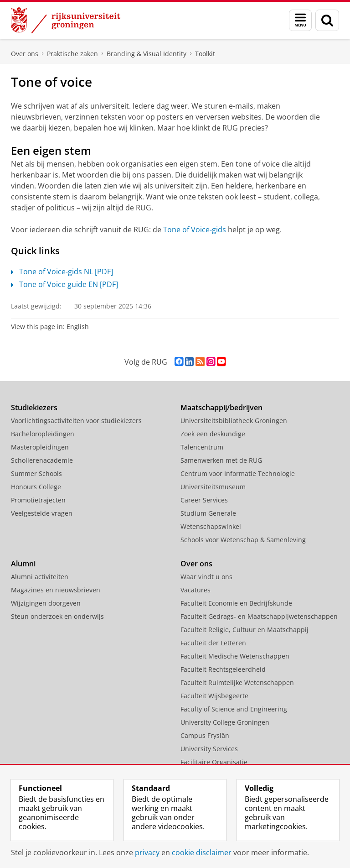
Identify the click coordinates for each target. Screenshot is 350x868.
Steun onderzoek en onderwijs (57, 616)
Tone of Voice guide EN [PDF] (64, 284)
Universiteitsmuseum (213, 487)
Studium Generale (208, 513)
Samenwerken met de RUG (221, 460)
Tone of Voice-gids (195, 230)
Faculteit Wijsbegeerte (214, 696)
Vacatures (196, 590)
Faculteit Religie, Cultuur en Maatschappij (244, 630)
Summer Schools (36, 473)
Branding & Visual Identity (147, 54)
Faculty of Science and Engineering (234, 709)
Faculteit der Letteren (213, 643)
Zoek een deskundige (213, 434)
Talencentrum (202, 447)
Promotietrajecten (38, 500)
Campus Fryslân (205, 735)
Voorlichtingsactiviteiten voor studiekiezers (76, 421)
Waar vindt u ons (206, 577)
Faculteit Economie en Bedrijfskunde (236, 603)
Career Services (204, 500)
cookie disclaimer (202, 852)
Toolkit (205, 54)
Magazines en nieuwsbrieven (56, 590)
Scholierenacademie (42, 460)
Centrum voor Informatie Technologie (238, 473)
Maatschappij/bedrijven (221, 408)
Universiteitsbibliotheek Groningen (234, 421)
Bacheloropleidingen (43, 434)
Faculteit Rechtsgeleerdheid (223, 669)
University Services (209, 749)
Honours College (36, 487)
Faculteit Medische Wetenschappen (235, 656)
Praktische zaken (72, 54)
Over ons (25, 54)
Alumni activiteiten (40, 577)
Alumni (23, 564)
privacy (147, 852)
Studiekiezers (34, 408)
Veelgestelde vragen (42, 513)
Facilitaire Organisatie (214, 762)
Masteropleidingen (40, 447)
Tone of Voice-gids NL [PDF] (62, 272)
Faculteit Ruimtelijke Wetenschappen (237, 682)
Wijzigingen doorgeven (46, 603)
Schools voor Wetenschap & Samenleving (243, 540)
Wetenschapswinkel (211, 526)
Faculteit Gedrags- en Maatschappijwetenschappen (259, 616)
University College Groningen (225, 722)
